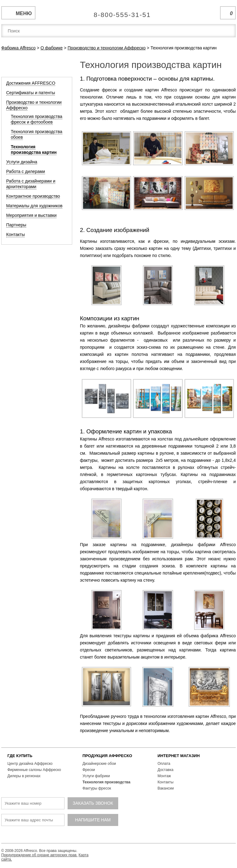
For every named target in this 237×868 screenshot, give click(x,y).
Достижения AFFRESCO (31, 83)
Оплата (164, 764)
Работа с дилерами (26, 171)
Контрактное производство (33, 196)
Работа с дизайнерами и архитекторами (31, 184)
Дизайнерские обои (99, 764)
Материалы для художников (34, 206)
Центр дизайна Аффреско (30, 764)
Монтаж (164, 776)
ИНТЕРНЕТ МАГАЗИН (179, 756)
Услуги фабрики (96, 776)
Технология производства (106, 782)
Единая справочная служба (119, 12)
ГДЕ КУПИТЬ (20, 756)
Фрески (89, 770)
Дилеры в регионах (24, 776)
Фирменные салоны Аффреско (34, 770)
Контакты (15, 234)
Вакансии (166, 788)
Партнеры (16, 225)
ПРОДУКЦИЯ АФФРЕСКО (107, 756)
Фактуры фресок (97, 788)
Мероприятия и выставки (31, 215)
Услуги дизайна (22, 162)
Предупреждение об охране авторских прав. (39, 855)
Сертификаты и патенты (31, 93)
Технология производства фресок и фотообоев (37, 119)
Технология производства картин (34, 150)
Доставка (165, 770)
